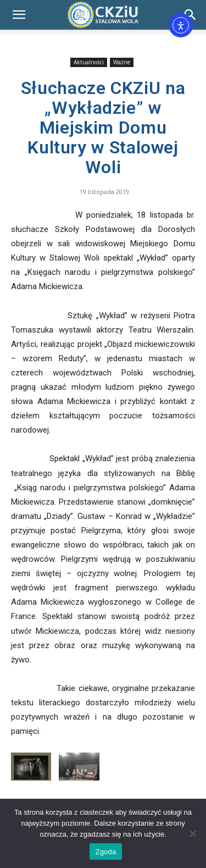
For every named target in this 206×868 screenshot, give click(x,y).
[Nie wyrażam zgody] (192, 833)
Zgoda (105, 852)
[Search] (191, 15)
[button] (19, 15)
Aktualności (89, 62)
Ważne (122, 62)
